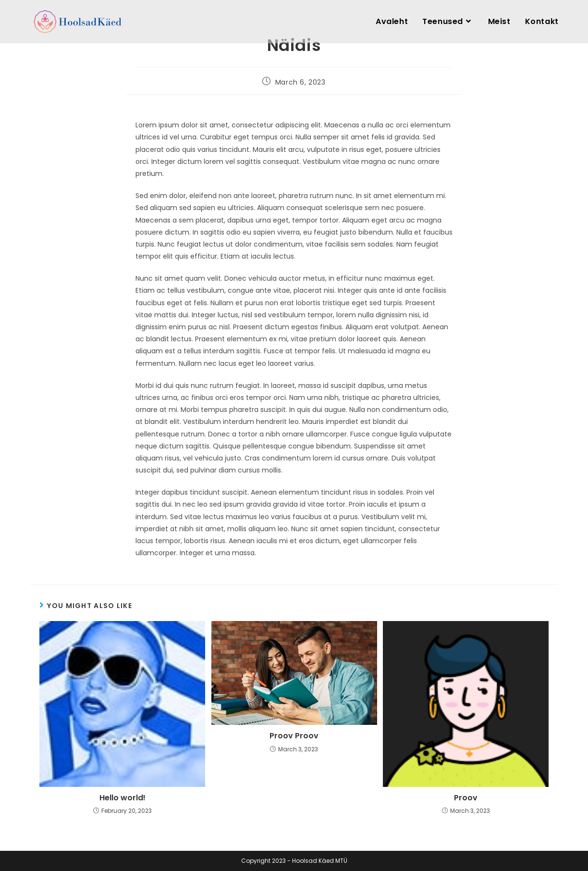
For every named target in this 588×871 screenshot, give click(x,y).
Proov (466, 798)
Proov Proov (294, 736)
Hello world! (122, 798)
